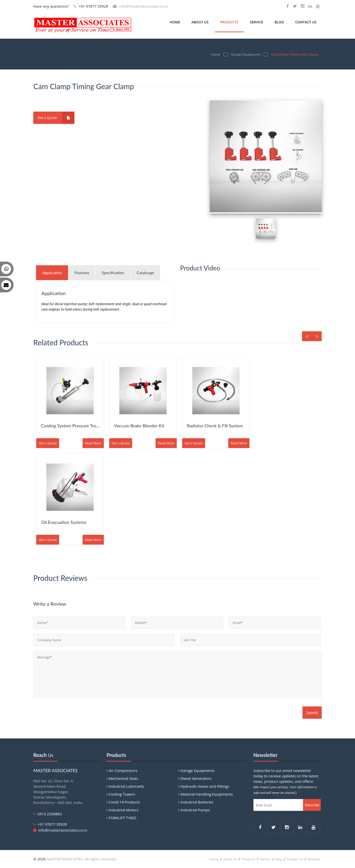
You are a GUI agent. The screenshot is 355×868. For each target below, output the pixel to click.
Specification (113, 273)
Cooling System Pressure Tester (71, 426)
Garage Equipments (246, 54)
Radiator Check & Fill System (215, 426)
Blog (279, 22)
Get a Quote (56, 118)
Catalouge (145, 273)
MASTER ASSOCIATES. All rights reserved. (82, 859)
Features (82, 273)
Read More (93, 443)
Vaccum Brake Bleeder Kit (139, 426)
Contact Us (306, 22)
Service (256, 22)
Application (52, 273)
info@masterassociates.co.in (143, 6)
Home (175, 22)
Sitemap (314, 859)
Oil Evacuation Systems (64, 522)
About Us (200, 22)
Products (229, 22)
